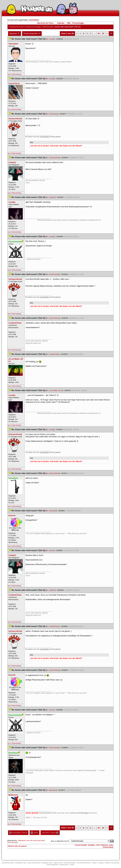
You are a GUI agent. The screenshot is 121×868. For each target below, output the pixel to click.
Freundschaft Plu (84, 863)
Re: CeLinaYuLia (52, 114)
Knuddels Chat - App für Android (28, 863)
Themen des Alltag (33, 27)
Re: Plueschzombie (53, 274)
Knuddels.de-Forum (16, 27)
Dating (101, 863)
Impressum (64, 865)
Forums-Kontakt (81, 845)
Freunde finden (70, 863)
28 (99, 33)
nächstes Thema (50, 833)
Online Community (112, 863)
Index (34, 833)
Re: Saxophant (51, 511)
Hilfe (69, 23)
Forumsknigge (78, 23)
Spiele (95, 863)
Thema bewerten (32, 34)
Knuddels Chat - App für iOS (52, 863)
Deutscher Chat (8, 863)
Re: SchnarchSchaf (53, 158)
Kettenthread (48, 27)
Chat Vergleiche (53, 865)
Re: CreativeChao (53, 354)
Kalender (61, 23)
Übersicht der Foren (45, 23)
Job (72, 865)
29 (103, 33)
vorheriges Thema (18, 833)
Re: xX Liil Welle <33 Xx (54, 390)
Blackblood (22, 840)
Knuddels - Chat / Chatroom (98, 845)
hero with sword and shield (36, 840)
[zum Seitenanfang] (14, 74)
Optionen (15, 34)
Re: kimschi (50, 550)
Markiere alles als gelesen (18, 846)
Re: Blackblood (51, 790)
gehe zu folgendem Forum (60, 841)
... (94, 33)
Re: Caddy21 (51, 197)
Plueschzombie (13, 842)
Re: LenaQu (50, 39)
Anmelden (34, 20)
